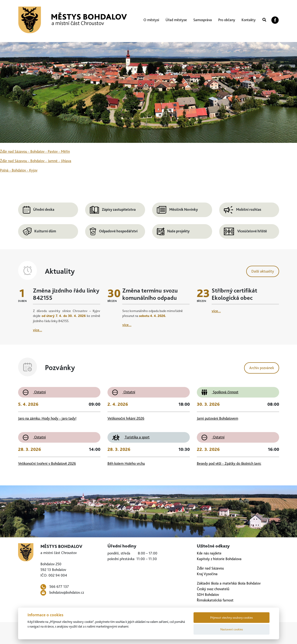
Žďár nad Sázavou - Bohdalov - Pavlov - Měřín (35, 151)
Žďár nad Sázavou (210, 568)
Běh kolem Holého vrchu (126, 463)
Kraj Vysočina (207, 574)
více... (38, 330)
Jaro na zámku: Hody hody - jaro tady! (47, 418)
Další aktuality (263, 271)
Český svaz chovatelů (213, 589)
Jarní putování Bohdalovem (218, 418)
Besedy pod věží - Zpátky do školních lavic (229, 463)
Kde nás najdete (209, 553)
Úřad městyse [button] (176, 20)
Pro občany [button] (227, 20)
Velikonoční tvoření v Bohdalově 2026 (47, 463)
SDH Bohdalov (208, 595)
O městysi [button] (151, 20)
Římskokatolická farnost (215, 600)
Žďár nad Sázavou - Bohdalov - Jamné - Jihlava (36, 161)
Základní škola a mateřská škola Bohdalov (229, 583)
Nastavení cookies (232, 629)
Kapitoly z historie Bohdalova (219, 559)
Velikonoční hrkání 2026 (126, 418)
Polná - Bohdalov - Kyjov (19, 170)
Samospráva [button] (203, 20)
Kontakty (249, 20)
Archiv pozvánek (262, 368)
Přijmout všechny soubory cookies (232, 618)
